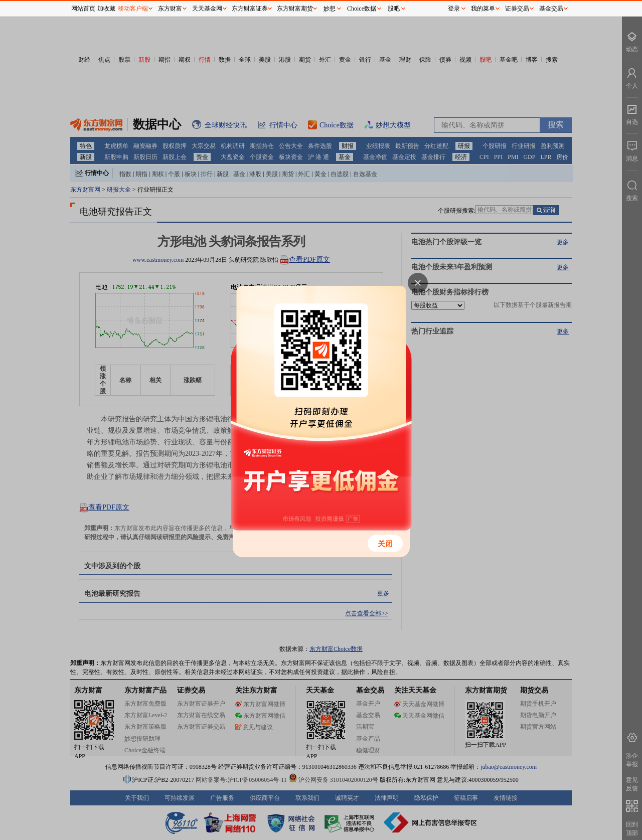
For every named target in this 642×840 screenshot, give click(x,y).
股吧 (394, 9)
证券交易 (517, 9)
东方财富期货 (295, 9)
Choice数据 (362, 9)
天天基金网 (207, 9)
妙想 (330, 9)
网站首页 (83, 9)
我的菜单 (483, 9)
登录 (454, 9)
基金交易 (551, 9)
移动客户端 (133, 9)
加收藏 (106, 9)
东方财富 (170, 9)
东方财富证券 (250, 9)
